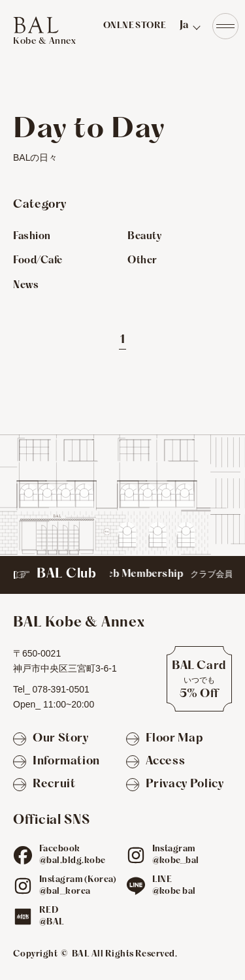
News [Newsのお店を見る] (26, 286)
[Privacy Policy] (175, 785)
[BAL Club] (122, 575)
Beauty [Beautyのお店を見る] (144, 237)
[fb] (23, 855)
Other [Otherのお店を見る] (142, 261)
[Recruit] (44, 785)
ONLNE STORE (135, 26)
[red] (23, 917)
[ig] (136, 855)
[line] (136, 886)
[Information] (57, 762)
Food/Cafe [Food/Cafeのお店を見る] (38, 261)
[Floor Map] (165, 739)
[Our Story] (51, 739)
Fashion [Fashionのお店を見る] (32, 237)
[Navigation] (225, 26)
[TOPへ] (44, 31)
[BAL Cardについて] (199, 679)
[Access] (156, 762)
